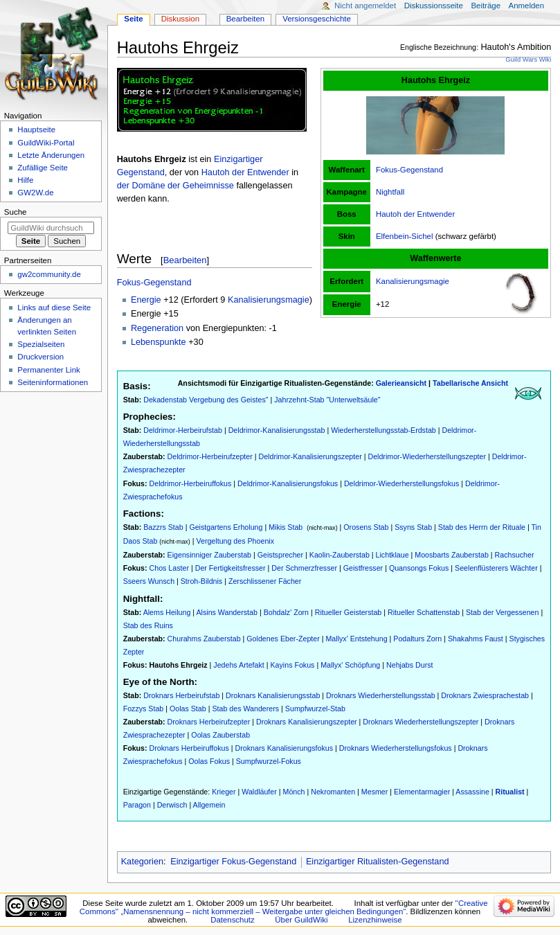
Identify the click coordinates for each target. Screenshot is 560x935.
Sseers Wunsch (149, 581)
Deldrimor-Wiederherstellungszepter (427, 456)
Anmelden (527, 6)
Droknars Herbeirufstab (181, 695)
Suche (16, 212)
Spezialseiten (41, 344)
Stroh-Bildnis (201, 581)
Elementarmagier (422, 792)
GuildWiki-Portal (46, 143)
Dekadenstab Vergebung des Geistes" (206, 400)
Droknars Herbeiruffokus (189, 748)
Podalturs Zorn (417, 639)
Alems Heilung (167, 612)
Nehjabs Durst (410, 665)
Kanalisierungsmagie (413, 281)
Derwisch (172, 805)
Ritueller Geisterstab (349, 612)
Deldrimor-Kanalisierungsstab (277, 430)
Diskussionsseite (434, 6)
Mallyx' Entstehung (356, 639)
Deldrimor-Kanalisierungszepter (310, 456)
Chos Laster (169, 568)
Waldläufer (259, 792)
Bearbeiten (185, 260)
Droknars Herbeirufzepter (209, 722)
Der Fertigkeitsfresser (231, 568)
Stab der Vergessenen (502, 612)
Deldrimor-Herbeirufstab (183, 430)
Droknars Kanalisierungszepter (307, 722)
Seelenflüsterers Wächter (496, 568)
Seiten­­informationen (53, 382)
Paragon (137, 805)
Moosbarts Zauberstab (452, 555)
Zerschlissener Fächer (265, 581)
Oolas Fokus (209, 761)
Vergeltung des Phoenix (235, 541)
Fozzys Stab (144, 709)
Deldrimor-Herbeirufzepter (210, 456)
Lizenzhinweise (375, 920)
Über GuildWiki (301, 920)
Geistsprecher (280, 555)
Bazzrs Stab (163, 527)
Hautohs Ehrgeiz (179, 665)
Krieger (224, 792)
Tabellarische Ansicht (470, 383)
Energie (146, 300)
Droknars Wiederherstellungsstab (381, 695)
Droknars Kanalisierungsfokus (284, 748)
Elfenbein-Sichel (405, 236)
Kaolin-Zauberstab (340, 555)
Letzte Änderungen (51, 155)
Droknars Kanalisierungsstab (273, 695)
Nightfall (390, 192)
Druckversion (40, 357)
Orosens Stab (366, 527)
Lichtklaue (392, 555)
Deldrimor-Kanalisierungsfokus (288, 483)
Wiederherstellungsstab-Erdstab (383, 430)
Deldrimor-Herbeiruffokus (191, 483)
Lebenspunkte (159, 342)
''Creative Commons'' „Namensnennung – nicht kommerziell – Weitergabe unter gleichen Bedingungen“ (284, 907)
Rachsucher (515, 555)
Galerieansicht (401, 383)
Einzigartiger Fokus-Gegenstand (233, 862)
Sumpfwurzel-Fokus (269, 761)
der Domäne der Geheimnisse (175, 186)
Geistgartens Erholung (226, 527)
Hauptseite (36, 130)
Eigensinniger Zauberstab (209, 555)
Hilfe (25, 180)
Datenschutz (233, 920)
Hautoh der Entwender (415, 214)
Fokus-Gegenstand (409, 170)
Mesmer (374, 792)
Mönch (294, 792)
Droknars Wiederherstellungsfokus (396, 748)
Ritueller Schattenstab (424, 612)
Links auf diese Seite (54, 308)
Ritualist (510, 792)
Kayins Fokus (292, 665)
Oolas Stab (188, 709)
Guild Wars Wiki (528, 60)
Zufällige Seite (43, 168)
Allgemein (209, 805)
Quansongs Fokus (419, 568)
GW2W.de (35, 193)
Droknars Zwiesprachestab (485, 695)
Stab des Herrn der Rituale (482, 527)
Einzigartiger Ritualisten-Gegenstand (378, 862)
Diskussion (180, 19)
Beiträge (486, 6)
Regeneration (157, 328)
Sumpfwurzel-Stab (315, 709)
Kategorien (142, 862)
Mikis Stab (286, 527)
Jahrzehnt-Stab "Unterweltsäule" (327, 400)
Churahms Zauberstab (204, 639)
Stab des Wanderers (245, 709)
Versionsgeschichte (317, 19)
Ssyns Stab (413, 527)
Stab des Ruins (148, 625)
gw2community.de (49, 274)
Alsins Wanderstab (226, 612)
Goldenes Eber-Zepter (283, 639)
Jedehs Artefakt (238, 665)
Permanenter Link (48, 370)
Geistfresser (363, 568)
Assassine (472, 792)
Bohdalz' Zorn (286, 612)
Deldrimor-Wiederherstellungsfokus (401, 483)
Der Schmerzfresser (304, 568)
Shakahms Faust (476, 639)
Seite (133, 19)
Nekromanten (333, 792)
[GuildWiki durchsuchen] (51, 228)
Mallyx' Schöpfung (350, 665)
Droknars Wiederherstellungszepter (421, 722)
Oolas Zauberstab (220, 735)
